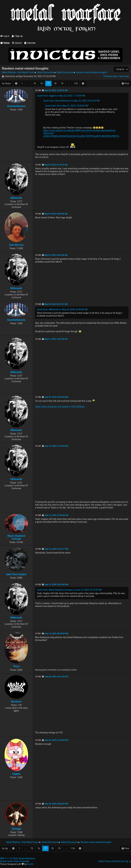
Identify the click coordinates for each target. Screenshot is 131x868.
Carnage (16, 829)
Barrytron (16, 702)
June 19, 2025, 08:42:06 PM (56, 634)
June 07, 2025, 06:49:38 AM (56, 397)
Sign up (17, 36)
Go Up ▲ (127, 861)
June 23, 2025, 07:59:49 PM (56, 740)
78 (55, 83)
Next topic (124, 76)
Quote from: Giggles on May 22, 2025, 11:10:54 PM (61, 96)
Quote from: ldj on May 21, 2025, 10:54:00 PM (67, 106)
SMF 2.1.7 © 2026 (9, 858)
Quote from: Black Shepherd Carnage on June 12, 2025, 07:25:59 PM (69, 590)
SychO (30, 864)
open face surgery (16, 574)
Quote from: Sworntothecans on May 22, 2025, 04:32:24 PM (71, 101)
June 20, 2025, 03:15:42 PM (56, 677)
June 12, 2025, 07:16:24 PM (56, 446)
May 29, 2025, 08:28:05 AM (56, 214)
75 (35, 83)
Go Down (6, 83)
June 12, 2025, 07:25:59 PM (56, 515)
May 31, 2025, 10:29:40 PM (56, 339)
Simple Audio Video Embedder (15, 861)
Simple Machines (27, 858)
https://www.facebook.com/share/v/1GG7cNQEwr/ (60, 407)
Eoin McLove (16, 245)
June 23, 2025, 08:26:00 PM (56, 804)
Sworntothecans (16, 106)
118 (76, 83)
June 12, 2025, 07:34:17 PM (56, 549)
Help (101, 861)
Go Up (5, 848)
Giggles (16, 774)
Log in (5, 36)
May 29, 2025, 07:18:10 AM (56, 165)
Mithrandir (16, 198)
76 (42, 83)
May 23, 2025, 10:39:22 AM (56, 90)
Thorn (16, 666)
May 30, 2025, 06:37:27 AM (56, 304)
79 (62, 83)
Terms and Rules (113, 861)
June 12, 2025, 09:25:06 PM (56, 585)
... (28, 83)
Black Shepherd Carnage (16, 537)
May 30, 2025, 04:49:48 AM (56, 255)
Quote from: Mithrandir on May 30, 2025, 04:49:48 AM (62, 309)
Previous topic (110, 76)
